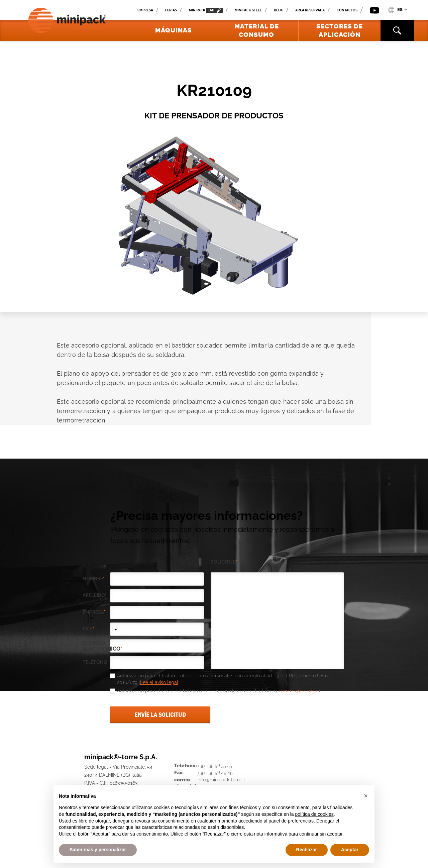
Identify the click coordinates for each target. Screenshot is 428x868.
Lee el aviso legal (159, 682)
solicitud (224, 562)
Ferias (171, 10)
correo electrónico (96, 646)
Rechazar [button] (307, 850)
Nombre (94, 579)
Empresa (145, 10)
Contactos (347, 10)
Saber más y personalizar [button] (98, 850)
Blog (279, 10)
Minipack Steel (248, 10)
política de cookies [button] (314, 814)
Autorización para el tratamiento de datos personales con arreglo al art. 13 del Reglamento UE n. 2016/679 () (223, 679)
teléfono (95, 662)
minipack (206, 10)
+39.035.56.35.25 (215, 766)
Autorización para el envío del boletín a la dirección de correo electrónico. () (219, 691)
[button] (366, 796)
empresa (94, 612)
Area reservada (310, 10)
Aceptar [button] (350, 850)
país (88, 629)
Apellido (95, 595)
